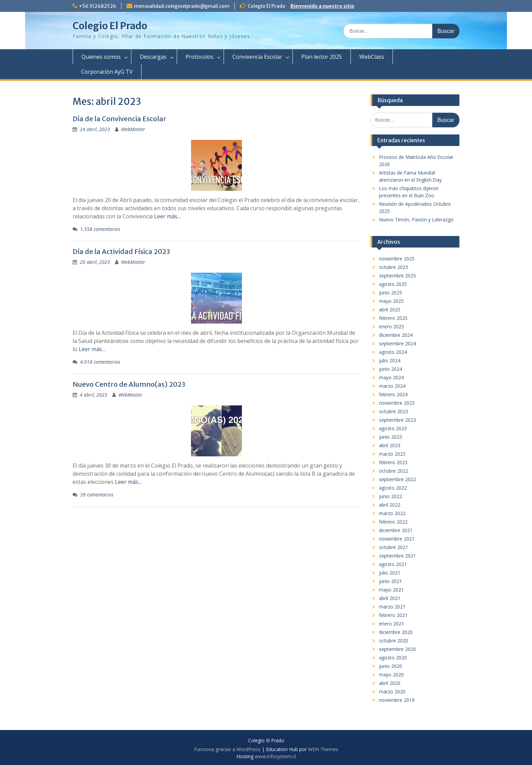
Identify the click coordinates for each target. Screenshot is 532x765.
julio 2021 (390, 573)
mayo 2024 (391, 377)
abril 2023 (390, 445)
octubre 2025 (394, 267)
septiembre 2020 (397, 649)
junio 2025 (391, 293)
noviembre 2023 (397, 403)
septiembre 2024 (397, 343)
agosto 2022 (393, 488)
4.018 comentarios (100, 362)
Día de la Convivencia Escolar (119, 119)
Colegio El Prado (110, 26)
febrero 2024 (393, 394)
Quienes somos (101, 57)
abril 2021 (390, 598)
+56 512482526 (97, 6)
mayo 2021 (391, 590)
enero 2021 (392, 624)
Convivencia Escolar (257, 57)
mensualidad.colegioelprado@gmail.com (182, 6)
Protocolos (199, 57)
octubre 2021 (394, 547)
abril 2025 (390, 309)
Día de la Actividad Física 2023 (121, 251)
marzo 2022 (392, 513)
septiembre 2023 (397, 420)
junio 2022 (391, 496)
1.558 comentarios (100, 229)
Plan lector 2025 (322, 57)
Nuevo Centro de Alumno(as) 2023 (129, 384)
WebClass (372, 57)
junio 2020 (391, 666)
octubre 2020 (394, 641)
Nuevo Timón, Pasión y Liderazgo (416, 220)
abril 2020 (390, 683)
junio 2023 (391, 437)
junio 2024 (391, 369)
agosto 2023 (393, 428)
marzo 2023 (392, 454)
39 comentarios (97, 495)
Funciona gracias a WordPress (227, 749)
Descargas (153, 57)
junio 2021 (391, 581)
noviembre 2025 (397, 259)
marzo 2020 (392, 691)
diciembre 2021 (396, 530)
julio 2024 (390, 360)
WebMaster (133, 129)
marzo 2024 (392, 386)
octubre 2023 (394, 411)
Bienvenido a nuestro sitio (322, 6)
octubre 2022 (394, 471)
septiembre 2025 (397, 276)
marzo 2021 (392, 607)
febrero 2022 (393, 522)
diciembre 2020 (396, 632)
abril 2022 (390, 505)
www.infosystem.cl (275, 756)
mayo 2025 (391, 301)
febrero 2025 (393, 318)
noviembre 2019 (397, 700)
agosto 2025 (393, 284)
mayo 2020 (391, 675)
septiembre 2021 (397, 556)
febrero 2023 (393, 462)
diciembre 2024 (396, 335)
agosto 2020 (393, 658)
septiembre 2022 (397, 479)
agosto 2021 (393, 564)
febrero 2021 (393, 615)
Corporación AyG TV (107, 72)
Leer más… (168, 216)
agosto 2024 (393, 352)
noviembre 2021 (397, 539)
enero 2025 (392, 326)
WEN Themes (323, 749)
